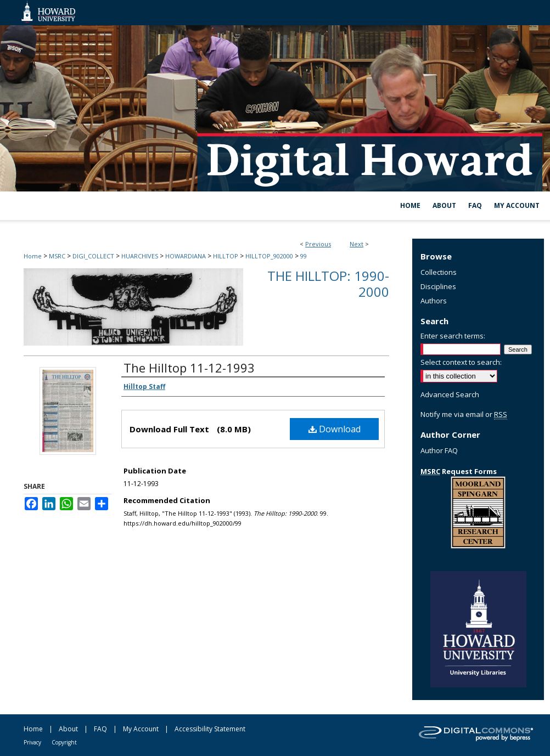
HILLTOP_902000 (269, 256)
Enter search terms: (453, 336)
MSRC (57, 256)
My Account (141, 729)
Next (357, 244)
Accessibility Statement (210, 729)
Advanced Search (450, 394)
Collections (439, 272)
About (68, 729)
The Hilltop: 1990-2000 (328, 284)
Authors (434, 301)
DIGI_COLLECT (93, 256)
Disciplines (438, 286)
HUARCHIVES (140, 256)
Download (335, 429)
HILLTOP (226, 256)
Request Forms (459, 471)
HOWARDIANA (186, 256)
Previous (318, 244)
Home (33, 256)
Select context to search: (461, 362)
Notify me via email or (464, 414)
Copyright (64, 742)
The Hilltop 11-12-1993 (189, 368)
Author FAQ (439, 450)
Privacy (32, 742)
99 (304, 256)
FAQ (100, 729)
